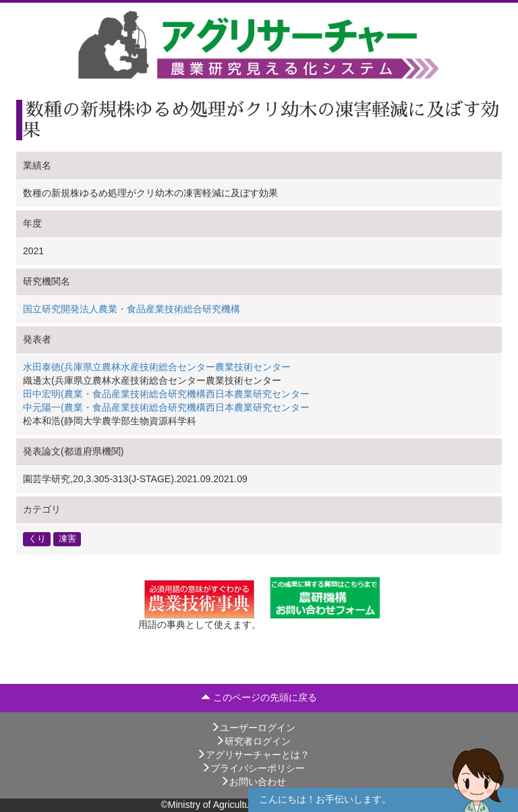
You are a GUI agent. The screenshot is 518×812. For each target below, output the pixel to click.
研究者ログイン (253, 741)
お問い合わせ (253, 782)
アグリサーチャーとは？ (253, 755)
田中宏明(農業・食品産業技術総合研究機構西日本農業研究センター (166, 394)
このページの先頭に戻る (259, 697)
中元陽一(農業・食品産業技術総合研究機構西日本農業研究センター (166, 407)
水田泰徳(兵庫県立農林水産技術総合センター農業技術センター (157, 367)
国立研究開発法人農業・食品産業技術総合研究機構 (132, 309)
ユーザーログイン (253, 728)
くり (37, 539)
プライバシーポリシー (253, 768)
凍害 (67, 539)
